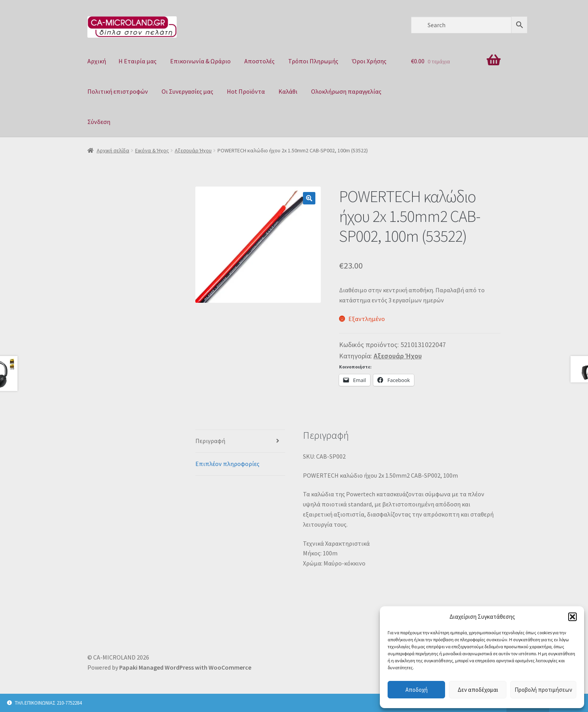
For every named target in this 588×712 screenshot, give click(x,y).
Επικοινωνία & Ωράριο (200, 61)
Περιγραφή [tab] (210, 441)
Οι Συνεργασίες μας (187, 91)
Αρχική (97, 61)
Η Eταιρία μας (137, 61)
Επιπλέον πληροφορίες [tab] (227, 464)
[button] (572, 617)
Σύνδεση (99, 122)
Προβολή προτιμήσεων (543, 690)
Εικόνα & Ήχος (152, 150)
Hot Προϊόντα (246, 91)
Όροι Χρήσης (369, 61)
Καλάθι (288, 91)
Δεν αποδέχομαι (478, 690)
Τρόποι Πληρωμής (313, 61)
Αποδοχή (417, 690)
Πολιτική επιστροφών (118, 91)
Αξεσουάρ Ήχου (193, 150)
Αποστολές (259, 61)
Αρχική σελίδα (113, 150)
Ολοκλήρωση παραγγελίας (346, 91)
